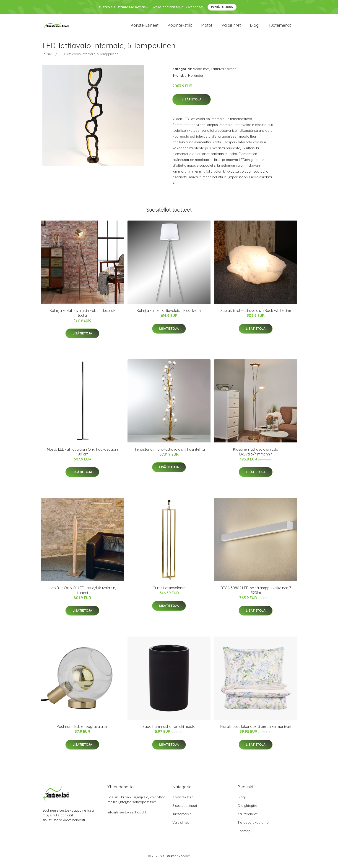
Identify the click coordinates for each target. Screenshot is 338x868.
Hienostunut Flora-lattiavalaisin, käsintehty (169, 453)
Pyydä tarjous (222, 7)
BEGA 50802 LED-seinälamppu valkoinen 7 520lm (256, 594)
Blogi (255, 27)
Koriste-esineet (145, 27)
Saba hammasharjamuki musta (169, 731)
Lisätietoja (192, 103)
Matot (207, 27)
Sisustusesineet (185, 810)
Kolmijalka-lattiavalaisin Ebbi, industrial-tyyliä (82, 317)
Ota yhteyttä (247, 810)
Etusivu (48, 58)
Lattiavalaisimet (223, 73)
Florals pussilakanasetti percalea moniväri (256, 731)
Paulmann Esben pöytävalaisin (82, 731)
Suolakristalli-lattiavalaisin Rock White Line (256, 315)
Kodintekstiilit (180, 27)
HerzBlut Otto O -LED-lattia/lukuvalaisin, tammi (82, 594)
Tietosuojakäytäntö (253, 827)
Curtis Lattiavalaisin (169, 592)
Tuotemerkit (280, 27)
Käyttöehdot (247, 818)
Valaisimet (231, 27)
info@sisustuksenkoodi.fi (127, 816)
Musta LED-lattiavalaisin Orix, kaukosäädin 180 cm (82, 456)
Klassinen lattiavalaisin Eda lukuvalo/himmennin (256, 456)
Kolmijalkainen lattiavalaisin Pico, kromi (169, 315)
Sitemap (244, 835)
